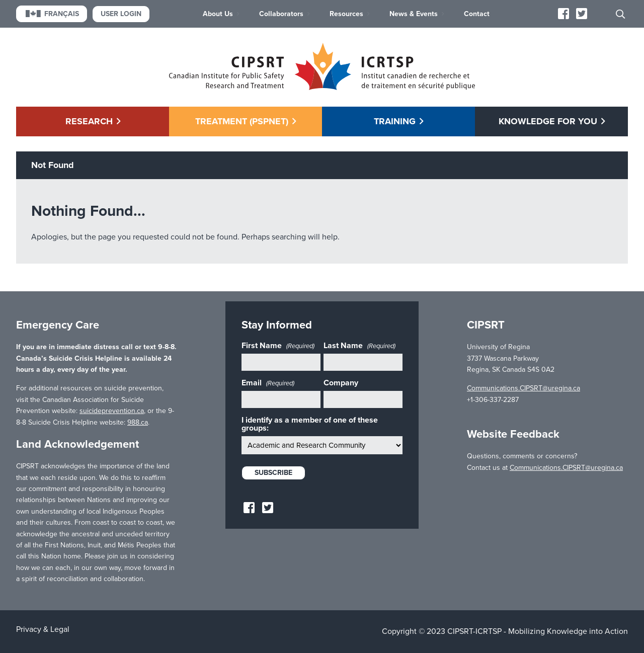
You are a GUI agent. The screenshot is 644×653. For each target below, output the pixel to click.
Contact (477, 14)
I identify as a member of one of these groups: (310, 424)
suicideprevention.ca (112, 411)
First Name (278, 346)
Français (52, 14)
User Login (121, 14)
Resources (346, 14)
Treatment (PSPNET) (242, 121)
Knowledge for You (548, 121)
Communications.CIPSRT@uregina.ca (524, 388)
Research (89, 121)
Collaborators (281, 14)
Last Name (359, 346)
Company (341, 383)
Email (268, 383)
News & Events (414, 14)
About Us (218, 14)
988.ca (138, 422)
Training (395, 121)
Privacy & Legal (43, 629)
